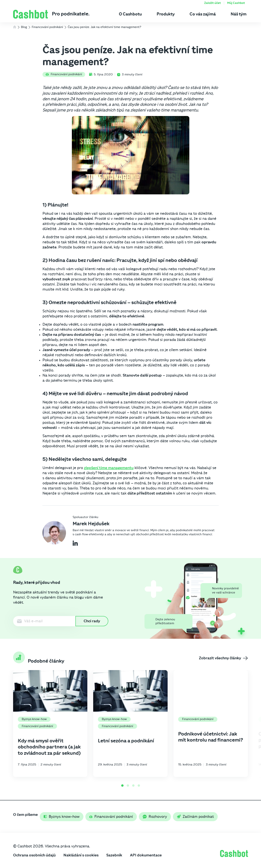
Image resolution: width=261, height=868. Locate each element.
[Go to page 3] (133, 786)
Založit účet (213, 3)
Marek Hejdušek (91, 524)
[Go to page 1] (122, 786)
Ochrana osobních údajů (34, 855)
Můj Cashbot (236, 3)
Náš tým (239, 14)
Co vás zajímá (203, 14)
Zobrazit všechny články (223, 658)
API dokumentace (146, 855)
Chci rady (92, 621)
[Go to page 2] (128, 786)
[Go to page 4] (139, 786)
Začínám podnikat (195, 817)
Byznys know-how (34, 719)
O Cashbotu (130, 14)
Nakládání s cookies (81, 855)
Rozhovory (155, 817)
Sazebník (114, 855)
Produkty (166, 14)
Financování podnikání (64, 74)
